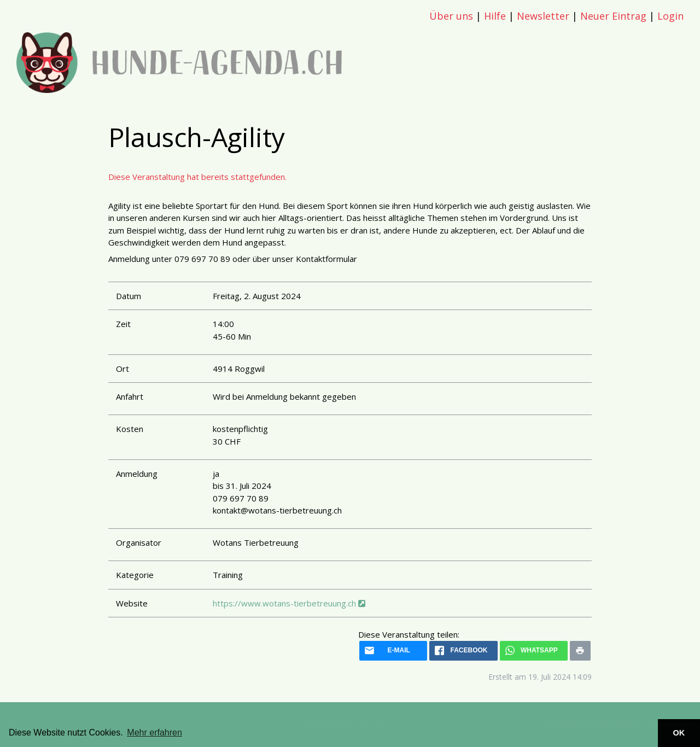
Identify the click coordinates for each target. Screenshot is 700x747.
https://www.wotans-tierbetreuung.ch (289, 603)
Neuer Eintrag (613, 16)
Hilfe (495, 16)
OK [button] (679, 733)
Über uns (451, 16)
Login (670, 16)
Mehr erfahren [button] (154, 733)
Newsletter (543, 16)
